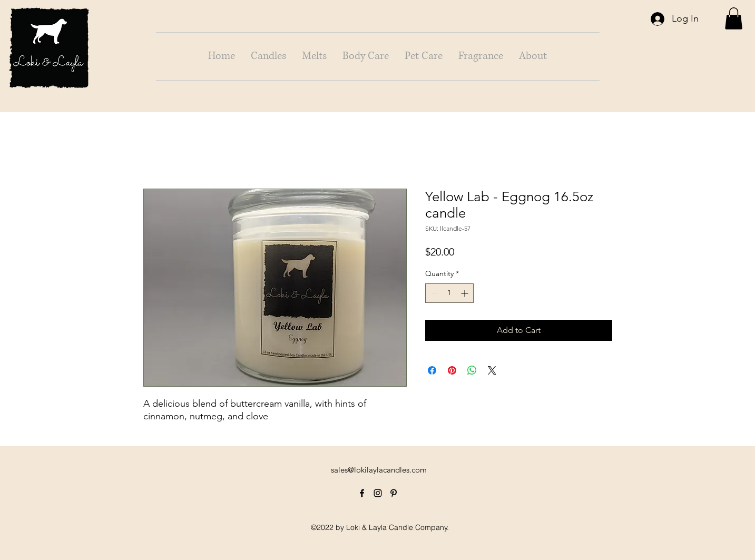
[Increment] (465, 293)
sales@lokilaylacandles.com (379, 470)
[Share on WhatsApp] (472, 370)
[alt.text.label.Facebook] (362, 493)
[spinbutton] (449, 293)
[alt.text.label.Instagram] (378, 493)
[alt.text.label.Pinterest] (394, 493)
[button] (734, 18)
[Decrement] (433, 293)
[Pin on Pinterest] (452, 370)
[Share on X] (492, 370)
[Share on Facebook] (432, 370)
